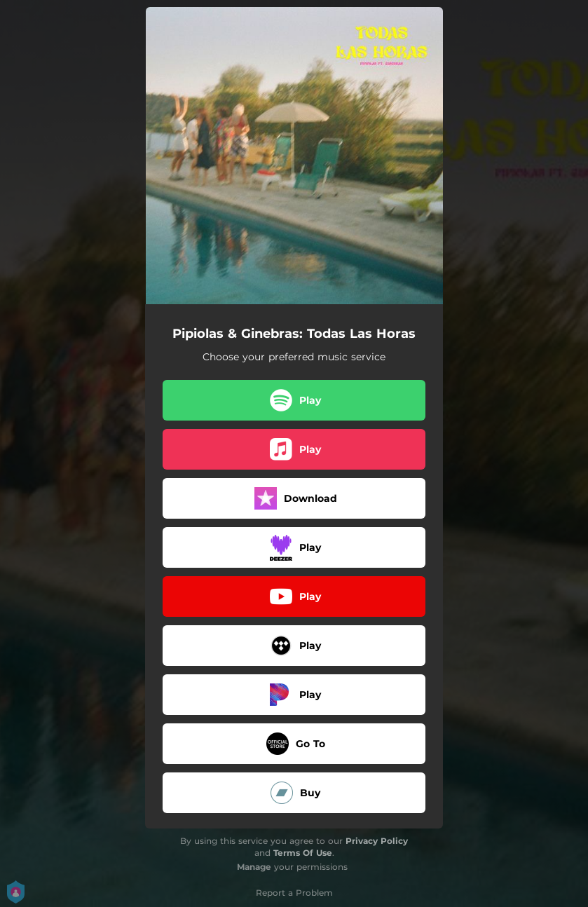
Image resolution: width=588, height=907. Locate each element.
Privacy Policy (377, 841)
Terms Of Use (303, 853)
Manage (254, 867)
